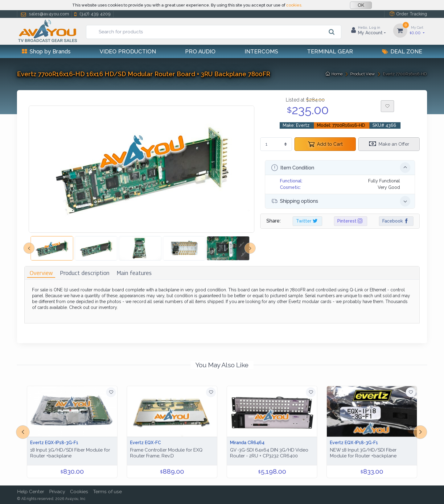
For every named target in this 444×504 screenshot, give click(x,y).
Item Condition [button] (341, 168)
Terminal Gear (330, 51)
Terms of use (107, 492)
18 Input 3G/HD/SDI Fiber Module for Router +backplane (70, 453)
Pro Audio (200, 51)
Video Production (128, 51)
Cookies (79, 492)
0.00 (417, 30)
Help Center (31, 492)
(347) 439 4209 (92, 14)
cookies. (294, 5)
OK (361, 5)
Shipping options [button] (341, 201)
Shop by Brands (46, 51)
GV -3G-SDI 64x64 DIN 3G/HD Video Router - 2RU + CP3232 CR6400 (269, 453)
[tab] (41, 273)
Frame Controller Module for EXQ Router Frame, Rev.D (166, 453)
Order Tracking (408, 14)
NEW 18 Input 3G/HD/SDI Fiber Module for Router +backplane (363, 453)
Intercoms (261, 51)
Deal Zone (402, 51)
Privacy (57, 492)
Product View (363, 74)
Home (334, 74)
